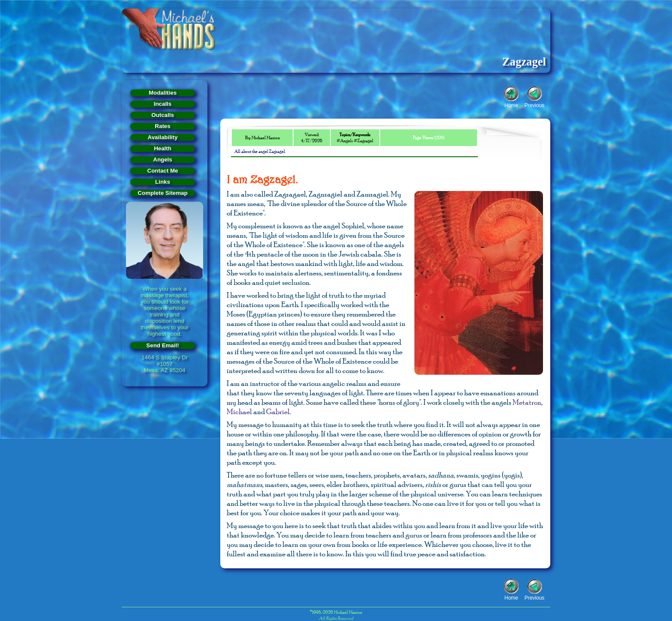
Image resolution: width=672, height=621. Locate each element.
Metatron (527, 402)
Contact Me (163, 171)
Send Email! (162, 345)
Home (511, 104)
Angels (162, 160)
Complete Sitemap (162, 193)
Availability (163, 137)
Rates (162, 126)
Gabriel (278, 412)
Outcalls (163, 115)
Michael (239, 412)
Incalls (163, 104)
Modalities (163, 93)
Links (163, 182)
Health (163, 148)
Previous (535, 104)
